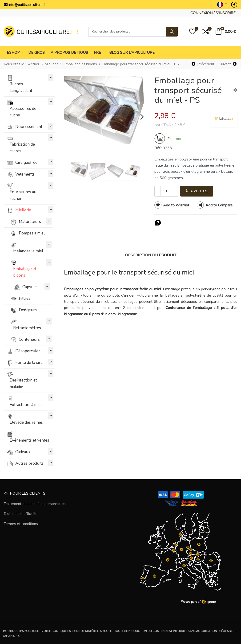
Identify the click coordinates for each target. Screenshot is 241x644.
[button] (193, 32)
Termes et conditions (21, 524)
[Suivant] (228, 64)
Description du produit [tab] (151, 255)
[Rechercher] (172, 32)
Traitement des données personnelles (35, 504)
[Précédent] (203, 64)
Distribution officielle (21, 514)
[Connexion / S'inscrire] (213, 13)
